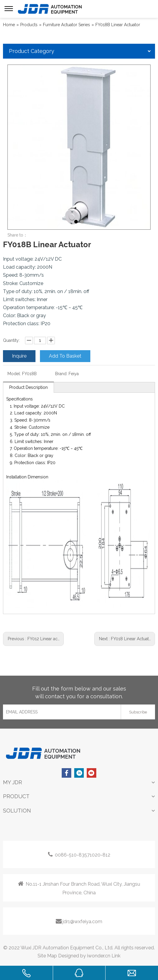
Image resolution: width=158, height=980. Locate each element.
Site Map (47, 956)
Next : (125, 639)
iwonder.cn (99, 956)
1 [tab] (76, 222)
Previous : (34, 639)
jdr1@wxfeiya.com (79, 921)
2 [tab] (82, 222)
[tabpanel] (79, 147)
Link (116, 956)
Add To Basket (65, 356)
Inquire (19, 356)
